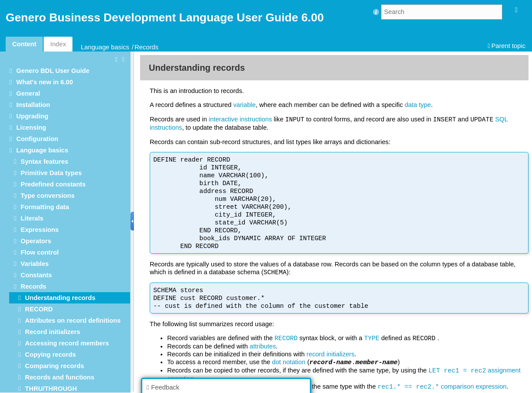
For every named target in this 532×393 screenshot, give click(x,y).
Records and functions (60, 377)
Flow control (39, 252)
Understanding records (60, 298)
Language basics (105, 47)
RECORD (39, 309)
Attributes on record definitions (73, 321)
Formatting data (45, 207)
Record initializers (52, 332)
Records (146, 47)
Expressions (39, 230)
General (28, 93)
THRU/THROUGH (51, 389)
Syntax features (44, 162)
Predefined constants (53, 184)
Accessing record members (67, 343)
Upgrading (32, 116)
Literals (32, 218)
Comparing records (54, 366)
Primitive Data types (51, 173)
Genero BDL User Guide (53, 71)
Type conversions (48, 196)
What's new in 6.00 (45, 82)
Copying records (50, 355)
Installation (33, 105)
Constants (36, 275)
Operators (36, 241)
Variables (34, 264)
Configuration (37, 139)
